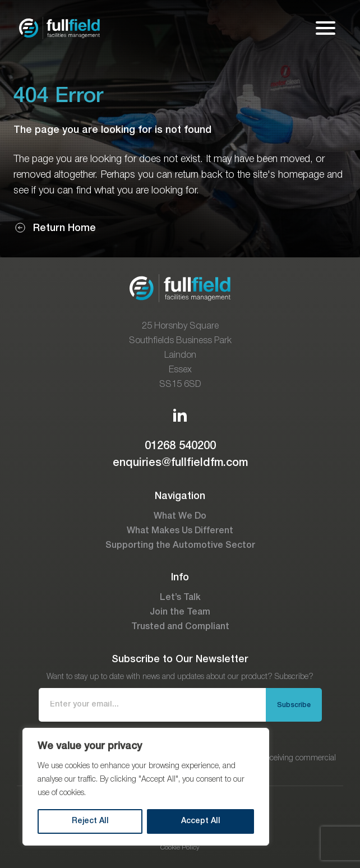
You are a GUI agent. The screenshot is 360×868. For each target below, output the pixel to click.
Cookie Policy (180, 848)
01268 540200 (180, 446)
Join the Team (180, 612)
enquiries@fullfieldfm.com (180, 463)
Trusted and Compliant (180, 627)
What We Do (180, 516)
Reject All (90, 821)
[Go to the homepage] (59, 28)
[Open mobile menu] (326, 28)
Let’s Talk (180, 598)
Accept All (201, 821)
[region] (146, 787)
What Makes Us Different (180, 531)
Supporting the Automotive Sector (180, 546)
